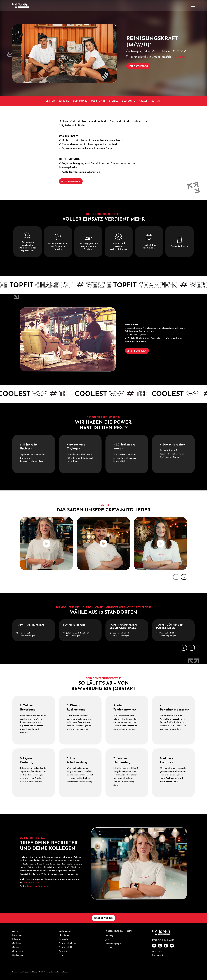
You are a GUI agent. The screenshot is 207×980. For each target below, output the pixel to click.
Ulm (61, 956)
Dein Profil (80, 101)
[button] (184, 577)
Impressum (157, 952)
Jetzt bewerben (138, 66)
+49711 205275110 (32, 883)
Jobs (108, 940)
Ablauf (143, 101)
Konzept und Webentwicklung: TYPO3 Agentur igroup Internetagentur (41, 972)
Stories (114, 101)
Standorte (129, 101)
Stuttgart (63, 951)
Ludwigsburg (65, 931)
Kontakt (157, 101)
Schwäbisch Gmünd (68, 943)
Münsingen (64, 935)
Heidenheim (18, 956)
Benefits (64, 101)
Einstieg (109, 936)
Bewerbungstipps (114, 944)
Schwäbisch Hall (66, 947)
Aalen (15, 931)
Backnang (17, 935)
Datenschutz (158, 955)
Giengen (16, 947)
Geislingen (17, 943)
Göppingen (17, 951)
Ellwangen (17, 939)
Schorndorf (64, 939)
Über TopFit (98, 101)
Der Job (50, 101)
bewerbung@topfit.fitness (39, 886)
